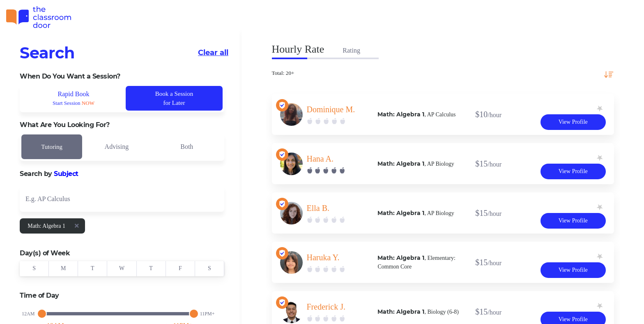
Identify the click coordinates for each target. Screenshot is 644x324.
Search (47, 53)
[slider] (42, 314)
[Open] (216, 200)
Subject (66, 174)
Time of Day (39, 295)
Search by (49, 174)
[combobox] (122, 198)
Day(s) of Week (45, 253)
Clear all (213, 53)
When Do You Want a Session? (70, 76)
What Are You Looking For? (65, 125)
